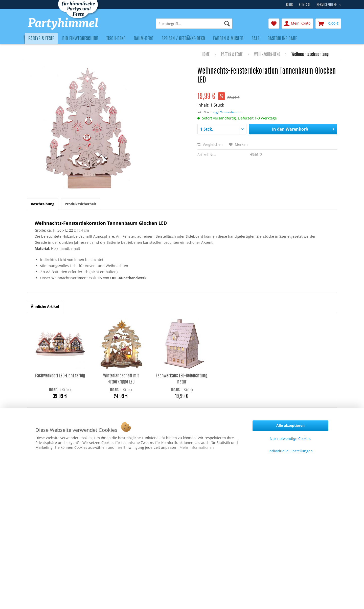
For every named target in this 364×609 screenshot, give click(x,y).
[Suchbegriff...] (194, 24)
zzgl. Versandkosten (227, 112)
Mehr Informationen (197, 447)
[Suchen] (227, 24)
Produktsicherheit (81, 204)
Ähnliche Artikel (45, 306)
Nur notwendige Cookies (290, 439)
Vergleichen (210, 144)
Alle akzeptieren (290, 425)
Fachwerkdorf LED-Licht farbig (60, 375)
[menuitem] (194, 24)
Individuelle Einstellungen (291, 451)
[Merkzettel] (274, 24)
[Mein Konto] (297, 24)
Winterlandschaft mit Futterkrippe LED (121, 379)
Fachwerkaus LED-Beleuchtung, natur (182, 379)
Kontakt (305, 5)
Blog (289, 5)
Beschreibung (43, 204)
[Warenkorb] (328, 24)
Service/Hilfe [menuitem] (327, 4)
